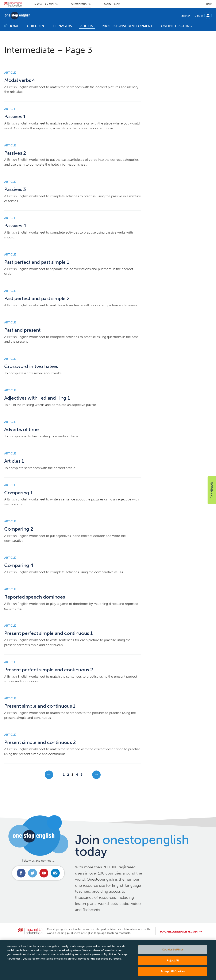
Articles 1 (14, 461)
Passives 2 (15, 153)
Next (96, 775)
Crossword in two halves (31, 366)
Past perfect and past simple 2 (37, 298)
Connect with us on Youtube (44, 873)
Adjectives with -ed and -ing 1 (37, 398)
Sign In (199, 16)
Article (10, 73)
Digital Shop (112, 4)
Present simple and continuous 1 (40, 706)
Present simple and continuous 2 (40, 742)
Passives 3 (15, 189)
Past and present (22, 330)
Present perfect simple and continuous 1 (48, 633)
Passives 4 (15, 226)
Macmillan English (46, 4)
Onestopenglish (81, 4)
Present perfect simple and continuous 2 (49, 670)
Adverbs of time (21, 429)
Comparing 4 (19, 565)
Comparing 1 (18, 493)
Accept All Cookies (173, 975)
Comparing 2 (19, 529)
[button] (212, 490)
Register (185, 16)
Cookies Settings (173, 954)
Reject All (173, 965)
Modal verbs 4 (20, 80)
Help (209, 4)
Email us (55, 873)
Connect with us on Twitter (32, 873)
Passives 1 (15, 117)
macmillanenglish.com (179, 932)
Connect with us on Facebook (21, 873)
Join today (132, 846)
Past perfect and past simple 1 (37, 262)
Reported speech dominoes (34, 597)
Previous (49, 775)
